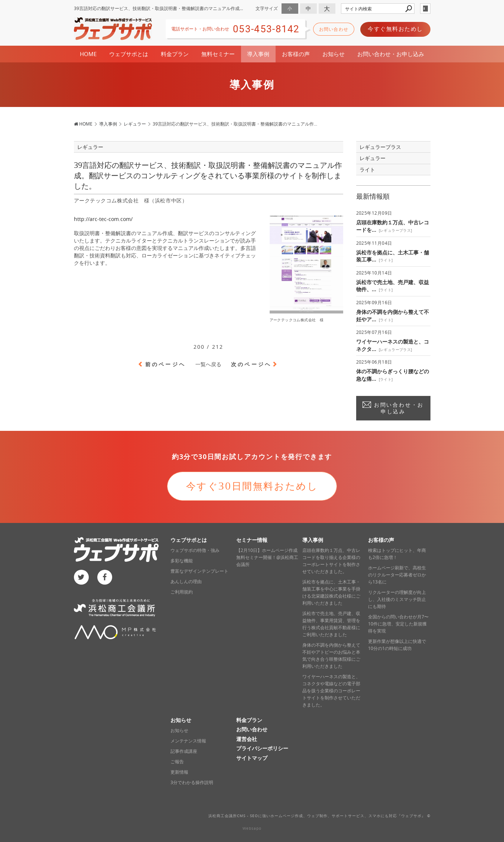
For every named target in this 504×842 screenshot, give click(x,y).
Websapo (252, 828)
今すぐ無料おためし (395, 29)
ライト (367, 170)
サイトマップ (252, 758)
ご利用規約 (182, 592)
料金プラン (175, 54)
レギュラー (373, 158)
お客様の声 (296, 54)
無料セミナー (218, 54)
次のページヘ (251, 364)
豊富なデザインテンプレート (199, 571)
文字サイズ (267, 8)
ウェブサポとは (129, 54)
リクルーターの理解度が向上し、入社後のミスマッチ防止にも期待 (397, 599)
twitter (81, 577)
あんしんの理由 (186, 581)
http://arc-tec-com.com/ (103, 219)
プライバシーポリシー (262, 748)
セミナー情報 (252, 540)
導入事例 (258, 54)
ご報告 (177, 762)
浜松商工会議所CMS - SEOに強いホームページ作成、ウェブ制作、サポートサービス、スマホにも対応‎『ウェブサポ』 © (319, 816)
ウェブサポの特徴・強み (195, 550)
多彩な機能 (182, 561)
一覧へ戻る (208, 364)
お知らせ (334, 54)
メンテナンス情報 (188, 741)
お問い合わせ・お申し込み (391, 54)
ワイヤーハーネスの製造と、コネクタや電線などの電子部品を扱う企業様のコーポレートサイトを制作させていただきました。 (331, 691)
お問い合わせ (334, 29)
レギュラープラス (380, 147)
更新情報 (179, 772)
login (425, 9)
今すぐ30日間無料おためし (252, 486)
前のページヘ (165, 364)
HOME (88, 54)
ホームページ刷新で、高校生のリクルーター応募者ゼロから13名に (397, 575)
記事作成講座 (184, 751)
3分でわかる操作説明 (192, 782)
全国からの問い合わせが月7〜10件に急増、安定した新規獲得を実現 (398, 624)
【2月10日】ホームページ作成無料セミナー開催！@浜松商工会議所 (267, 557)
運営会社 (247, 739)
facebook (105, 577)
